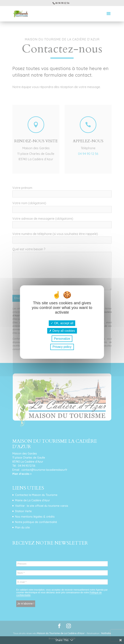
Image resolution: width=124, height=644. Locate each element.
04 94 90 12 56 (62, 3)
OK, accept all (62, 323)
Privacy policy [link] (62, 347)
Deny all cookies (62, 331)
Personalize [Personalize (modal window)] (62, 339)
